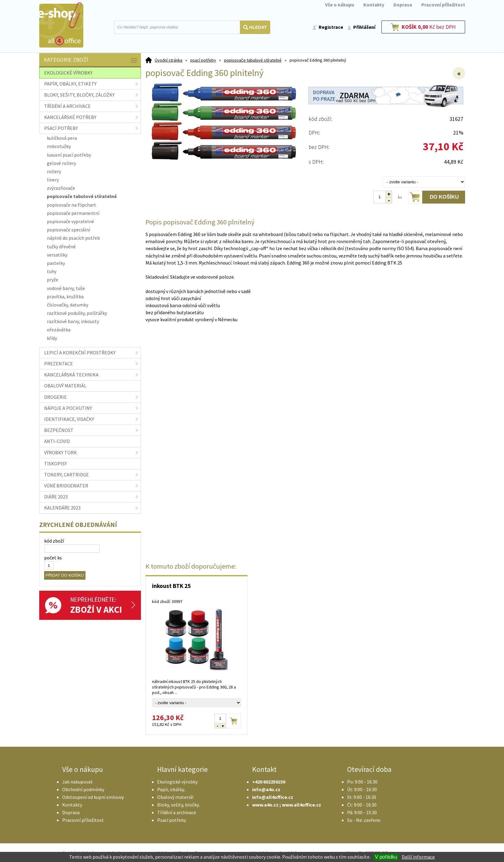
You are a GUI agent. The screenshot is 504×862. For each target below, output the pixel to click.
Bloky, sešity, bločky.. (179, 805)
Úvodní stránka (169, 60)
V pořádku (386, 857)
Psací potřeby (172, 820)
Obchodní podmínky (83, 789)
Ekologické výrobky (177, 782)
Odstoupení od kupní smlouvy (93, 797)
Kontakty (374, 5)
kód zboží (54, 541)
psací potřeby (203, 60)
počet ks (53, 558)
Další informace (418, 857)
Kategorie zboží (91, 60)
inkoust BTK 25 (171, 586)
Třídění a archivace (177, 812)
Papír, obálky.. (171, 789)
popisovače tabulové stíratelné (253, 60)
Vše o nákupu (340, 5)
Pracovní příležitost (443, 5)
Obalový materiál (175, 797)
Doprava (403, 5)
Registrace (331, 27)
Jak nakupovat (78, 782)
